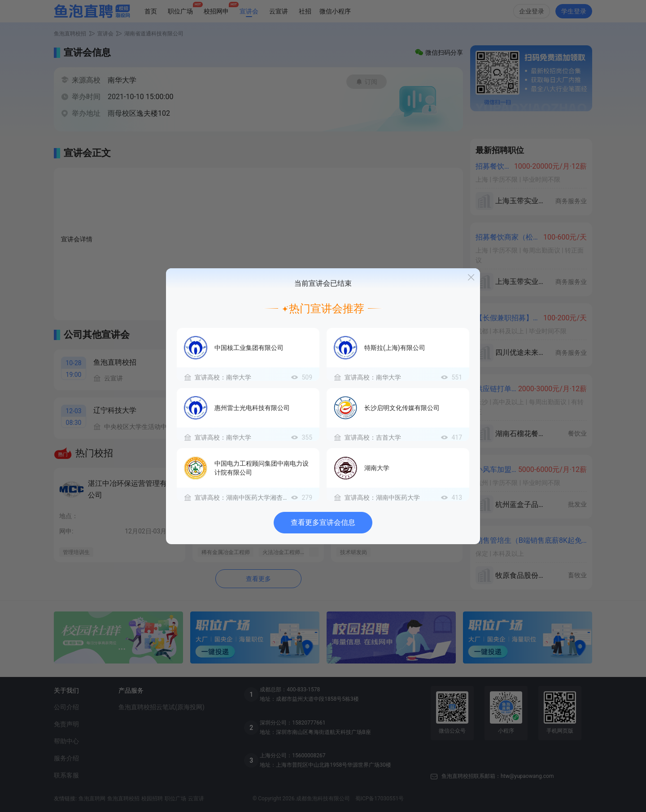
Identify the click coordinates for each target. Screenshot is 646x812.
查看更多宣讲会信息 (323, 522)
